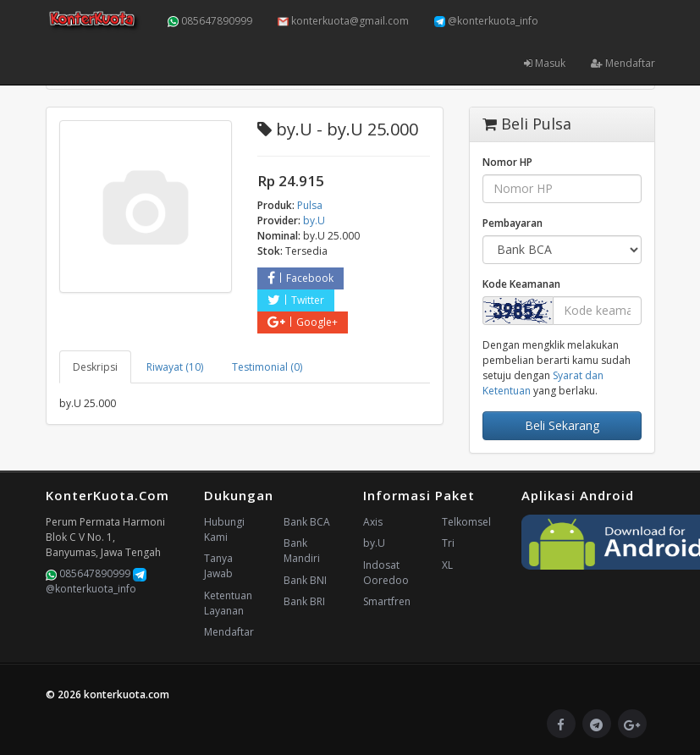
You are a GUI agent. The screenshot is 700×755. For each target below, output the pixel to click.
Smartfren (387, 601)
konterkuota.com (127, 694)
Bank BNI (305, 580)
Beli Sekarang (562, 425)
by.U (374, 543)
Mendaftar (623, 63)
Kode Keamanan (521, 284)
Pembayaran (513, 223)
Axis (373, 522)
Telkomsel (466, 522)
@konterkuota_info (486, 21)
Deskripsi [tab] (95, 367)
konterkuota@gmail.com (343, 21)
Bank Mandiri (302, 551)
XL (447, 565)
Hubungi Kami (224, 529)
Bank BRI (304, 601)
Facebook (300, 278)
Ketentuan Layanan (228, 603)
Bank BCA (307, 522)
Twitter (296, 300)
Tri (448, 543)
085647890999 (210, 21)
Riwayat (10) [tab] (175, 367)
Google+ (303, 322)
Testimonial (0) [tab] (267, 367)
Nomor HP (507, 162)
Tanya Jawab (218, 566)
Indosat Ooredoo (386, 573)
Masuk (545, 63)
